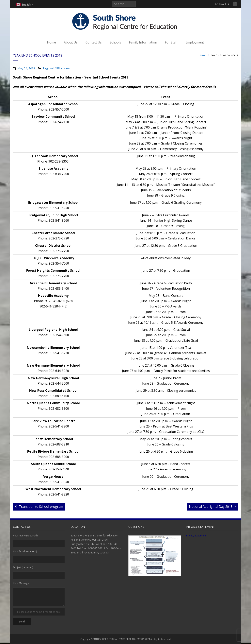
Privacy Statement (196, 536)
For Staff (171, 42)
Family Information (143, 42)
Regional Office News (57, 68)
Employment (195, 42)
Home (51, 42)
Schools (115, 42)
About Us (71, 42)
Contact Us (94, 42)
